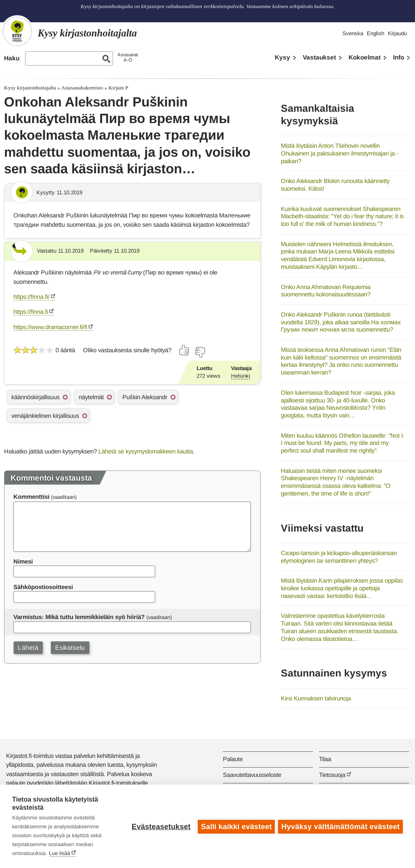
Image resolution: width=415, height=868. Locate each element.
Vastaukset (319, 57)
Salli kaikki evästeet (236, 826)
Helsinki (241, 376)
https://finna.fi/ (31, 297)
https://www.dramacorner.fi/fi (50, 327)
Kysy (282, 57)
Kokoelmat (365, 57)
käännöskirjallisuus (35, 397)
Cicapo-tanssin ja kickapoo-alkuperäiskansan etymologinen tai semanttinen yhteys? (339, 557)
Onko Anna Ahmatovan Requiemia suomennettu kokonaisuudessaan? (326, 291)
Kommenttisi (31, 497)
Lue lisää (60, 853)
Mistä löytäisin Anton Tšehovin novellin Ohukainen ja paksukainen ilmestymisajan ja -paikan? (340, 153)
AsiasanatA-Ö (128, 57)
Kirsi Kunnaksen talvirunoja (316, 698)
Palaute (233, 759)
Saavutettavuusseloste (252, 775)
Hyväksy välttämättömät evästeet (340, 826)
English (375, 33)
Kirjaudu (397, 33)
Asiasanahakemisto (82, 88)
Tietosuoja (332, 775)
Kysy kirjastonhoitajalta (30, 88)
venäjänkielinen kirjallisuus (45, 416)
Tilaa (325, 759)
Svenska (353, 33)
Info (399, 57)
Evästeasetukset (160, 826)
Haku (12, 58)
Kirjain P (119, 88)
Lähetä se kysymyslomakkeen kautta (146, 451)
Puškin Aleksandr (145, 397)
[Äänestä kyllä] (184, 350)
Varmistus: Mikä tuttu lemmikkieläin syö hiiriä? (79, 617)
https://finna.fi (31, 312)
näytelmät (91, 397)
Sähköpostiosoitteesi (43, 587)
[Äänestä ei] (200, 352)
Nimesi (23, 561)
